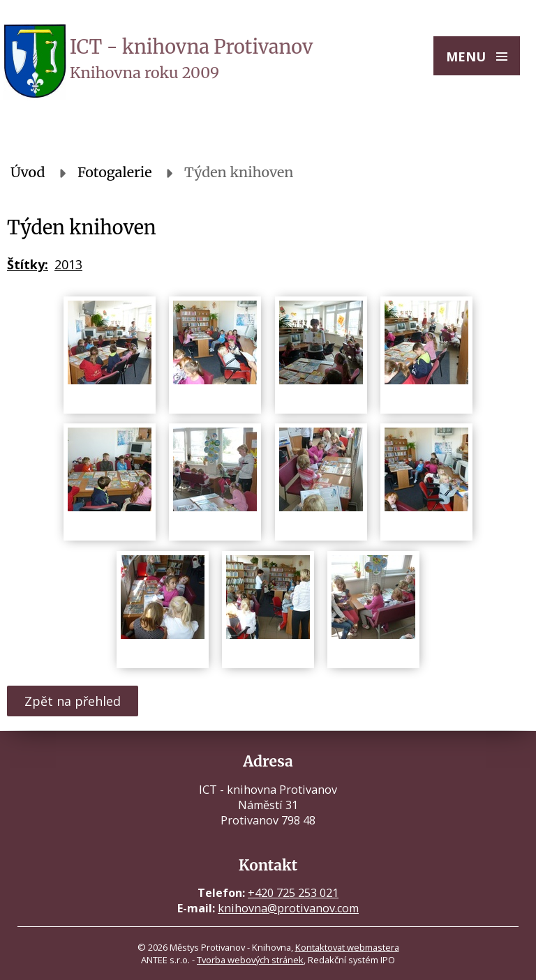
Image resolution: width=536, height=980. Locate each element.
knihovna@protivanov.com (288, 908)
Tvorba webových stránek (250, 960)
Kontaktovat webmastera (347, 947)
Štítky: (28, 264)
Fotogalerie (115, 172)
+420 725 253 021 (293, 893)
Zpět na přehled (73, 701)
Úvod (28, 172)
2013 (68, 264)
